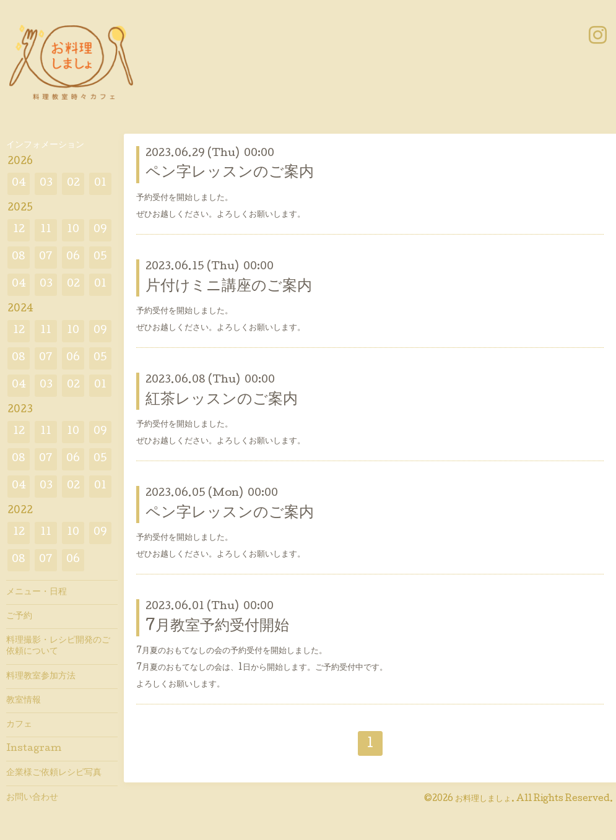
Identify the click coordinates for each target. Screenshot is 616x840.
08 (19, 257)
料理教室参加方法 (41, 677)
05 (100, 257)
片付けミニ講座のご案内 (229, 287)
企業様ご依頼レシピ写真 (54, 773)
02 (73, 184)
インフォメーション (45, 145)
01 (100, 184)
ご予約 (19, 617)
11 (46, 230)
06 (73, 257)
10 (73, 230)
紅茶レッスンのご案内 (222, 400)
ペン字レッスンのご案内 (230, 173)
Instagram (34, 749)
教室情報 (24, 701)
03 (46, 184)
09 (100, 230)
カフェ (19, 725)
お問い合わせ (32, 798)
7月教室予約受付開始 (217, 627)
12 (19, 230)
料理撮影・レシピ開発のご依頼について (58, 646)
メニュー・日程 (37, 592)
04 (19, 184)
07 (46, 257)
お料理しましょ (483, 799)
